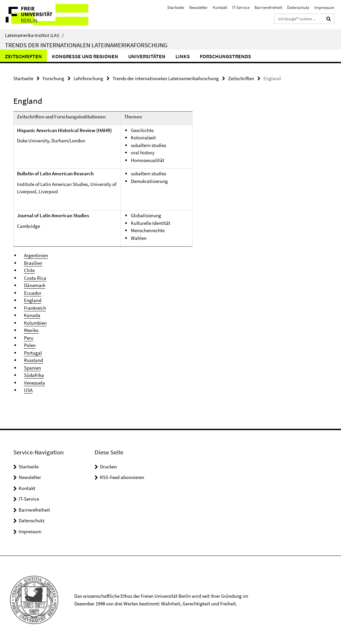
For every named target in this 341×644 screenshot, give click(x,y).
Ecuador (33, 293)
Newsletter (198, 7)
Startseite (176, 7)
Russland (33, 360)
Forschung (53, 78)
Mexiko (31, 330)
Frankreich (35, 308)
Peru (29, 338)
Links (183, 56)
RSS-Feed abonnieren (122, 477)
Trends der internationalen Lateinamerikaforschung (86, 45)
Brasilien (33, 263)
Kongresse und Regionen (85, 56)
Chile (29, 270)
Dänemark (35, 285)
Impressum (324, 7)
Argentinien (36, 255)
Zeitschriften (23, 56)
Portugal (33, 353)
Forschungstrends (225, 56)
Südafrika (34, 375)
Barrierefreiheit (268, 7)
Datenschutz (298, 7)
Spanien (32, 368)
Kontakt (220, 7)
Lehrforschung (88, 78)
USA (28, 390)
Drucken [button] (108, 467)
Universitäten (147, 56)
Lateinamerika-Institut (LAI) (34, 35)
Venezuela (34, 383)
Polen (30, 345)
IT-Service (241, 7)
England (33, 300)
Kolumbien (35, 323)
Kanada (32, 315)
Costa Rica (35, 278)
